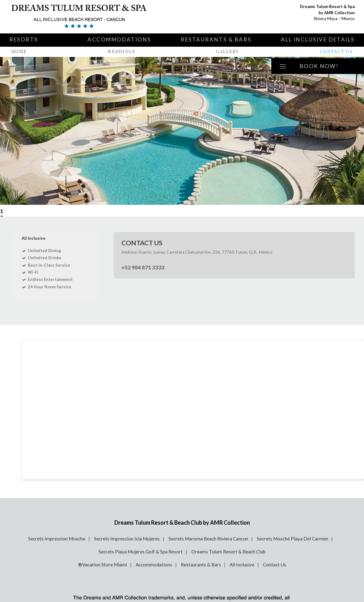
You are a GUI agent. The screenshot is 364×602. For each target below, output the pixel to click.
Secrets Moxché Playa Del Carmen (292, 539)
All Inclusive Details (318, 39)
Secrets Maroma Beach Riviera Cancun (208, 539)
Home (19, 52)
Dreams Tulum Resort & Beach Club (228, 552)
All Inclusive (242, 565)
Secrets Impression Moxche (57, 539)
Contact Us (336, 52)
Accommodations (119, 39)
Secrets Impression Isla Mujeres (127, 539)
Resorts (24, 39)
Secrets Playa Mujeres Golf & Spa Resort (141, 552)
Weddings (121, 52)
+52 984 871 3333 (143, 267)
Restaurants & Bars (216, 39)
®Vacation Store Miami (103, 565)
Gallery (228, 52)
